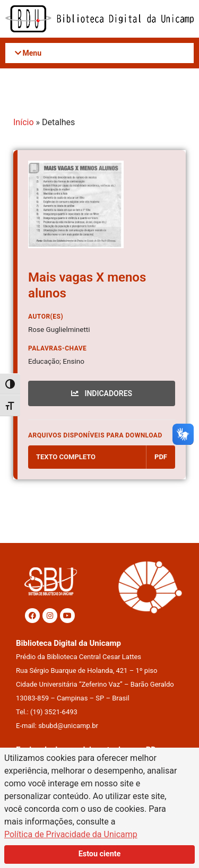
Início (24, 122)
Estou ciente (100, 854)
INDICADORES (102, 393)
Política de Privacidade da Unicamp (71, 834)
